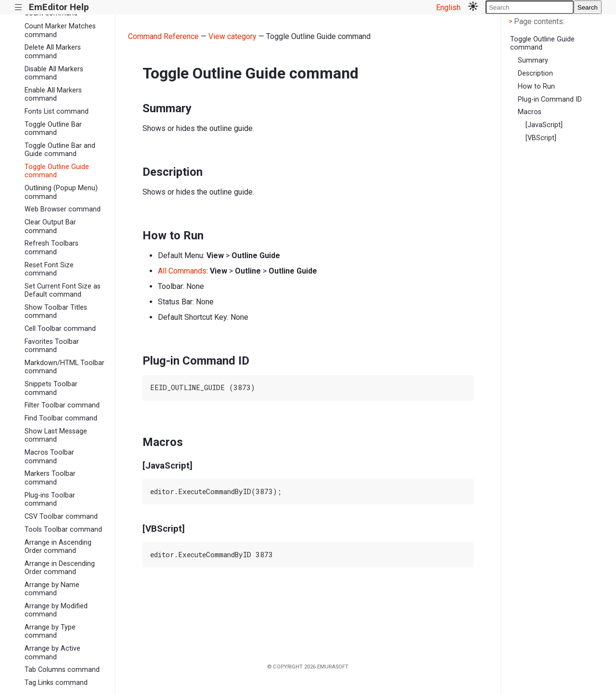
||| (19, 7)
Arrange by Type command (50, 631)
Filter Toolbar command (62, 405)
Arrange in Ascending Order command (58, 547)
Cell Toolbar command (60, 329)
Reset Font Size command (49, 269)
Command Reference (163, 36)
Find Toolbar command (61, 418)
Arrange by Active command (52, 653)
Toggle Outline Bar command (53, 129)
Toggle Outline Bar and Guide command (60, 150)
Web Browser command (63, 209)
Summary (533, 60)
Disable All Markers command (54, 73)
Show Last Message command (56, 435)
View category (232, 36)
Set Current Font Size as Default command (63, 290)
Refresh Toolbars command (51, 248)
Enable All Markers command (53, 94)
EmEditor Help (59, 7)
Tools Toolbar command (63, 530)
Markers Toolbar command (50, 478)
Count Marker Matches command (60, 30)
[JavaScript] (544, 125)
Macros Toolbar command (49, 457)
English (448, 7)
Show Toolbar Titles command (56, 312)
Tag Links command (56, 683)
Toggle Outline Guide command (57, 171)
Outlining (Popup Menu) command (61, 192)
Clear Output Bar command (50, 226)
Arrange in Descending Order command (60, 568)
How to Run (536, 86)
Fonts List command (57, 111)
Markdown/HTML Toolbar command (64, 367)
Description (535, 73)
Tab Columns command (62, 670)
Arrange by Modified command (56, 610)
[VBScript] (541, 138)
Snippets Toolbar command (51, 388)
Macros (530, 112)
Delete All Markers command (53, 52)
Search (588, 7)
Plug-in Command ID (550, 99)
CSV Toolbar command (61, 517)
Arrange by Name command (52, 589)
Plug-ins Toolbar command (50, 499)
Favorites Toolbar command (52, 346)
